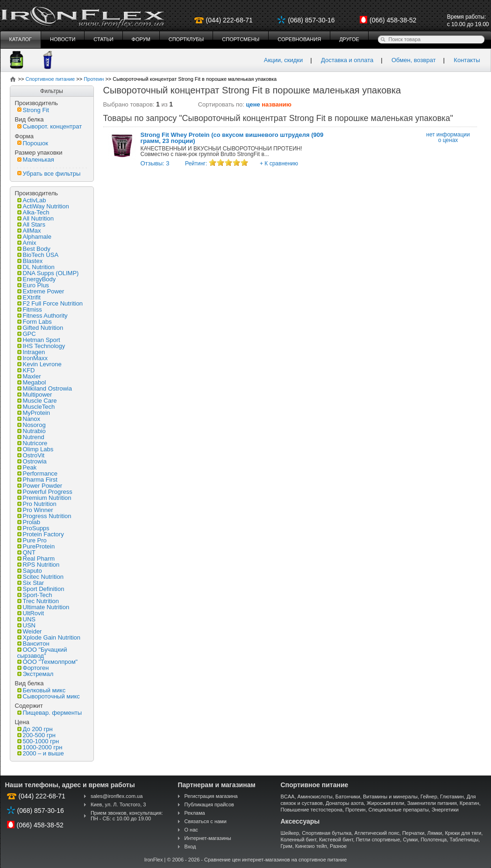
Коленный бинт (299, 840)
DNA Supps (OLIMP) (48, 273)
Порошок (33, 143)
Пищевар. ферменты (50, 713)
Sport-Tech (35, 595)
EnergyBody (37, 279)
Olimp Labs (36, 449)
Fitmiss (30, 309)
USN (26, 625)
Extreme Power (41, 291)
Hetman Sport (39, 340)
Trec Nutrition (38, 601)
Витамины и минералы (390, 797)
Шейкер (290, 833)
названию (277, 104)
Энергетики (445, 810)
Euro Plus (33, 285)
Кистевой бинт (336, 840)
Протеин (355, 810)
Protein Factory (41, 534)
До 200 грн (35, 729)
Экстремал (36, 674)
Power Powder (40, 486)
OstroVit (31, 455)
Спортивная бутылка (327, 833)
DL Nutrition (36, 267)
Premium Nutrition (44, 498)
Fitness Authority (43, 316)
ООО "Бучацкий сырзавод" (42, 653)
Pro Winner (35, 510)
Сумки (410, 840)
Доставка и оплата (347, 60)
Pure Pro (32, 540)
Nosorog (32, 425)
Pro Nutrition (37, 504)
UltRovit (31, 613)
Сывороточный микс (49, 696)
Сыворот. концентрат (50, 126)
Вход (190, 847)
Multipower (35, 395)
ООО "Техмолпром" (48, 662)
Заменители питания (432, 803)
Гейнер (429, 797)
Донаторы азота (345, 803)
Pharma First (37, 480)
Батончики (348, 797)
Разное (338, 846)
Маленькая (36, 160)
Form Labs (35, 322)
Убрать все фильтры (49, 174)
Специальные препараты (399, 810)
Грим (287, 846)
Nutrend (31, 437)
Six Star (31, 583)
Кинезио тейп (311, 846)
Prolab (29, 522)
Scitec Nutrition (40, 577)
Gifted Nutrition (40, 328)
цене (253, 104)
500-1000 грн (38, 741)
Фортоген (33, 668)
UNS (26, 619)
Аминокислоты (315, 797)
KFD (26, 370)
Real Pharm (36, 559)
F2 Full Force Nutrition (50, 303)
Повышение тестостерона (312, 810)
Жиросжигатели (386, 803)
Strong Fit (33, 110)
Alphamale (34, 237)
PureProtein (36, 546)
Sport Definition (41, 589)
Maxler (29, 376)
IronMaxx (32, 358)
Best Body (34, 249)
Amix (27, 243)
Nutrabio (32, 431)
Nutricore (32, 443)
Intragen (31, 352)
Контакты (467, 60)
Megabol (32, 382)
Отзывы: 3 (155, 163)
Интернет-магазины (208, 838)
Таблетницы (464, 840)
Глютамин (452, 797)
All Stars (31, 224)
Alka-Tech (33, 212)
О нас (191, 830)
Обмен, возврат (414, 60)
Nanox (29, 419)
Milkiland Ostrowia (45, 388)
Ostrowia (32, 461)
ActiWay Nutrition (43, 206)
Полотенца (434, 840)
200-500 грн (36, 735)
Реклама (195, 813)
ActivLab (32, 200)
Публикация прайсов (209, 804)
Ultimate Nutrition (43, 607)
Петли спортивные (378, 840)
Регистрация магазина (211, 796)
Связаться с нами (206, 821)
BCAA (288, 797)
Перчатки (413, 833)
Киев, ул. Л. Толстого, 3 (118, 804)
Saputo (30, 571)
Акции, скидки (284, 60)
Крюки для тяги (463, 833)
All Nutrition (36, 218)
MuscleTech (36, 407)
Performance (37, 473)
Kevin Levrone (39, 364)
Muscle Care (37, 401)
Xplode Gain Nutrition (49, 637)
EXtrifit (29, 297)
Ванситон (33, 644)
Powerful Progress (45, 492)
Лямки (435, 833)
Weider (30, 631)
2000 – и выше (41, 753)
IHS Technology (41, 346)
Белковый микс (42, 690)
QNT (26, 552)
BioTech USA (38, 255)
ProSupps (33, 528)
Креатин (470, 803)
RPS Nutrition (39, 565)
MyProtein (34, 413)
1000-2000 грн (40, 747)
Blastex (30, 261)
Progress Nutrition (44, 516)
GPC (27, 334)
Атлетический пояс (377, 833)
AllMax (29, 231)
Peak (27, 467)
